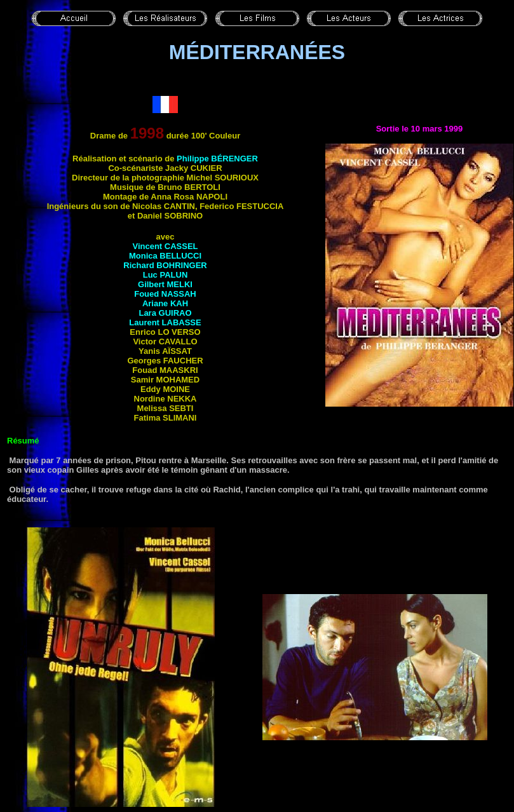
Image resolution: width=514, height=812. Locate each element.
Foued (165, 294)
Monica (165, 256)
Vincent (165, 246)
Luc (166, 275)
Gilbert (165, 284)
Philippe (217, 159)
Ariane (165, 303)
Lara (165, 313)
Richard (165, 265)
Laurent (165, 322)
